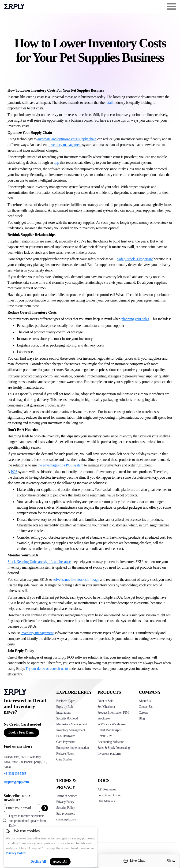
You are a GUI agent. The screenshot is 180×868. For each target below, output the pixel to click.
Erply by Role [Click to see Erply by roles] (65, 707)
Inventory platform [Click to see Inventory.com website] (109, 754)
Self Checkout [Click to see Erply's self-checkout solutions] (106, 707)
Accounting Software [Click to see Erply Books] (111, 742)
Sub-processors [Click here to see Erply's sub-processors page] (66, 814)
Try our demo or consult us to (47, 669)
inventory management (65, 145)
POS (14, 472)
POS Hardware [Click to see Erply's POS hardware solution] (66, 736)
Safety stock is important (135, 259)
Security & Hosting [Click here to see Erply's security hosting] (109, 795)
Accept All (60, 862)
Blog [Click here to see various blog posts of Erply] (142, 718)
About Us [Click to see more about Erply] (145, 701)
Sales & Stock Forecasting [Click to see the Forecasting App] (114, 748)
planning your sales (135, 319)
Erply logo (14, 7)
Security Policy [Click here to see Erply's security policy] (66, 808)
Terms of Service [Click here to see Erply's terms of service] (67, 796)
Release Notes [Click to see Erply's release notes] (65, 754)
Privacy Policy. (16, 853)
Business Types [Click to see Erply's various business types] (66, 701)
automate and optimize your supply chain (67, 139)
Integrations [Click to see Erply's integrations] (64, 713)
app (56, 162)
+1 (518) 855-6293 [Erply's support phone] (15, 773)
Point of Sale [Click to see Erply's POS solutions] (105, 701)
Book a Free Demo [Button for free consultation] (21, 732)
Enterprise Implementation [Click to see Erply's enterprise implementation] (73, 748)
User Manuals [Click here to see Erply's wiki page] (106, 801)
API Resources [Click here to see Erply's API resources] (107, 789)
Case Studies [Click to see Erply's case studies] (64, 759)
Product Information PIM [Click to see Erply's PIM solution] (113, 713)
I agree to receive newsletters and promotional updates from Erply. (27, 821)
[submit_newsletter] (44, 808)
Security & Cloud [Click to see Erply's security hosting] (67, 718)
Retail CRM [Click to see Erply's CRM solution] (105, 736)
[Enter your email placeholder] (22, 808)
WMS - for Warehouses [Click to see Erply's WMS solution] (112, 724)
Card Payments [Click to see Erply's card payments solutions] (66, 742)
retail (109, 102)
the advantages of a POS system (60, 465)
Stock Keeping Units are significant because (39, 562)
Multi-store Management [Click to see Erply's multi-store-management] (71, 724)
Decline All (38, 862)
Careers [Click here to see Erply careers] (143, 713)
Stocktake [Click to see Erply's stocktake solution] (103, 718)
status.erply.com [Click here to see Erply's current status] (66, 819)
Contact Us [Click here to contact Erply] (146, 707)
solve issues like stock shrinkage (76, 579)
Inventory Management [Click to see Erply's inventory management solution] (71, 730)
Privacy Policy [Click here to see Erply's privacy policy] (65, 802)
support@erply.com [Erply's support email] (16, 782)
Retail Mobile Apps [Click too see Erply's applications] (109, 730)
